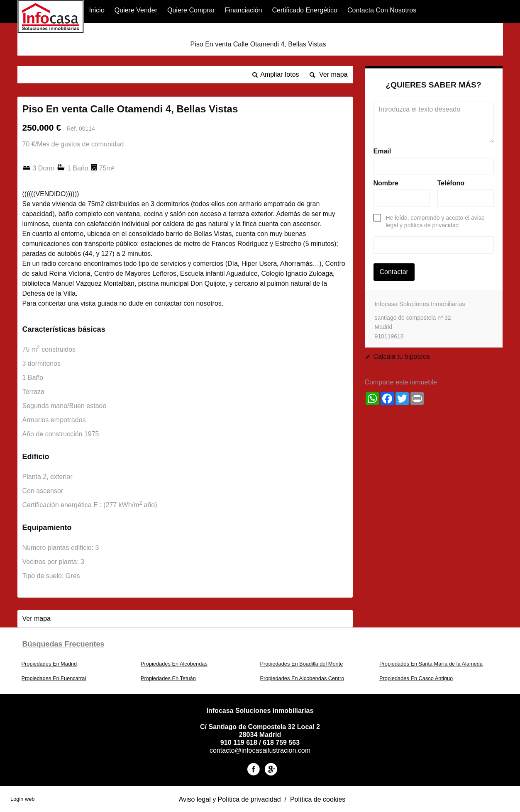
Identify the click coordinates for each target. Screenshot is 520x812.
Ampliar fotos (280, 74)
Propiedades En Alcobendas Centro (302, 678)
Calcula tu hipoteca (402, 356)
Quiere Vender (136, 10)
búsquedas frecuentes (63, 644)
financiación (244, 10)
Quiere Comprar (191, 10)
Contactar (394, 272)
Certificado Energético (305, 10)
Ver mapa (333, 74)
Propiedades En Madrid (49, 664)
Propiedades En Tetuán (168, 678)
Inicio (96, 10)
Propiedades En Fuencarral (54, 678)
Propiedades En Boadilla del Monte (302, 664)
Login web (22, 799)
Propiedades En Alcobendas (174, 664)
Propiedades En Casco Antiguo (416, 678)
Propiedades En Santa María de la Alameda (431, 664)
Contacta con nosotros (382, 10)
